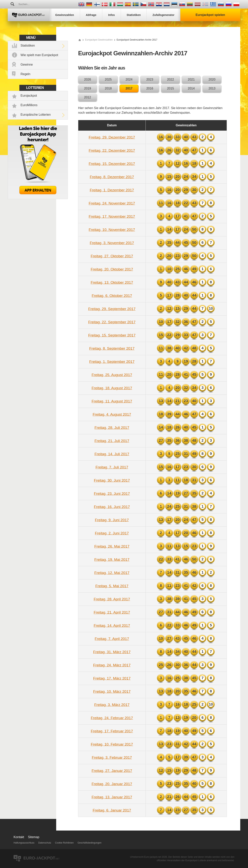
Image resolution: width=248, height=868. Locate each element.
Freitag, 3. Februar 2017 (112, 757)
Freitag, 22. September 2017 (112, 322)
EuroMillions (29, 105)
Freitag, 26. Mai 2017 (112, 546)
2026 (88, 79)
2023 (150, 79)
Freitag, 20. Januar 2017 (112, 784)
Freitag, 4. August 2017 (112, 414)
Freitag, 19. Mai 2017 (112, 560)
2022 (170, 79)
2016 (150, 88)
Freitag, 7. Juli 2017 (112, 467)
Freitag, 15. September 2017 (112, 335)
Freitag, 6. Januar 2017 (112, 810)
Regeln (25, 74)
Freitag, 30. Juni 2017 (112, 480)
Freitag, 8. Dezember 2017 (112, 177)
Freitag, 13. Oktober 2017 (112, 282)
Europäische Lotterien (36, 115)
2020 (212, 79)
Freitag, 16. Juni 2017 (112, 507)
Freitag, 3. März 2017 (112, 705)
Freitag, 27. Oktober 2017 (112, 256)
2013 (212, 88)
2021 (191, 79)
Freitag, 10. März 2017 (112, 692)
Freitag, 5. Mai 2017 (112, 586)
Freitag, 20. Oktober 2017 (112, 269)
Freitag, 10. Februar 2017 (112, 744)
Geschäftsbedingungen (89, 843)
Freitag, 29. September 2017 (112, 309)
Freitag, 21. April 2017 (112, 612)
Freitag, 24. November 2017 (112, 203)
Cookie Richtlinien (64, 843)
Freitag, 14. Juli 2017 (112, 454)
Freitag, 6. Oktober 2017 (112, 296)
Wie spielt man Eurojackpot (39, 55)
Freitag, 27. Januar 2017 (112, 771)
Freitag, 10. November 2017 (112, 230)
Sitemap (34, 837)
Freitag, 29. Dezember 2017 (112, 137)
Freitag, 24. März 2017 (112, 665)
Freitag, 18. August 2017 (112, 388)
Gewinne (27, 65)
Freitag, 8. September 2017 (112, 348)
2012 (88, 97)
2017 (129, 88)
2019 (88, 88)
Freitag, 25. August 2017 (112, 375)
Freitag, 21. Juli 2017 (112, 441)
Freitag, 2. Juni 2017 (112, 533)
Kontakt (19, 837)
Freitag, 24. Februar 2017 (112, 718)
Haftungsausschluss (24, 843)
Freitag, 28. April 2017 (112, 599)
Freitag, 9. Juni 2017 (112, 520)
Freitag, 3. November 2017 (112, 243)
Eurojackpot (29, 96)
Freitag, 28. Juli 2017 (112, 428)
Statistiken (28, 46)
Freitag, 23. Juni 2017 (112, 494)
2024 (129, 79)
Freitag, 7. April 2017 (112, 639)
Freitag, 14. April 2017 (112, 626)
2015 (170, 88)
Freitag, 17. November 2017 (112, 216)
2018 (108, 88)
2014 (191, 88)
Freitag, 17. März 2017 (112, 678)
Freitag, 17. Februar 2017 (112, 731)
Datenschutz (45, 843)
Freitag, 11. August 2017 (112, 401)
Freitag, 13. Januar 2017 (112, 797)
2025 (108, 79)
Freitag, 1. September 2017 (112, 362)
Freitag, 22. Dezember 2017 (112, 150)
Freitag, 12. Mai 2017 (112, 573)
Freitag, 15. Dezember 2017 (112, 164)
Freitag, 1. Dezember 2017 (112, 190)
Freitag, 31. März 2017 (112, 652)
